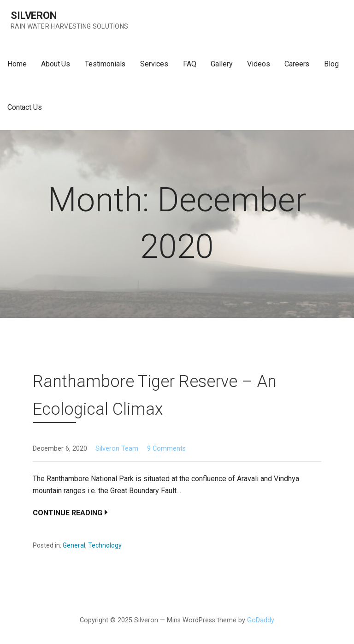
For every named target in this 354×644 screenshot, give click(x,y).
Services (154, 64)
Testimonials (105, 64)
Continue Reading (68, 513)
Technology (105, 545)
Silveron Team (117, 449)
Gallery (221, 64)
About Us (56, 64)
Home (17, 64)
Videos (258, 64)
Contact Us (24, 107)
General (74, 545)
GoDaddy (261, 620)
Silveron (34, 15)
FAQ (190, 64)
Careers (297, 64)
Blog (331, 64)
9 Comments (166, 449)
